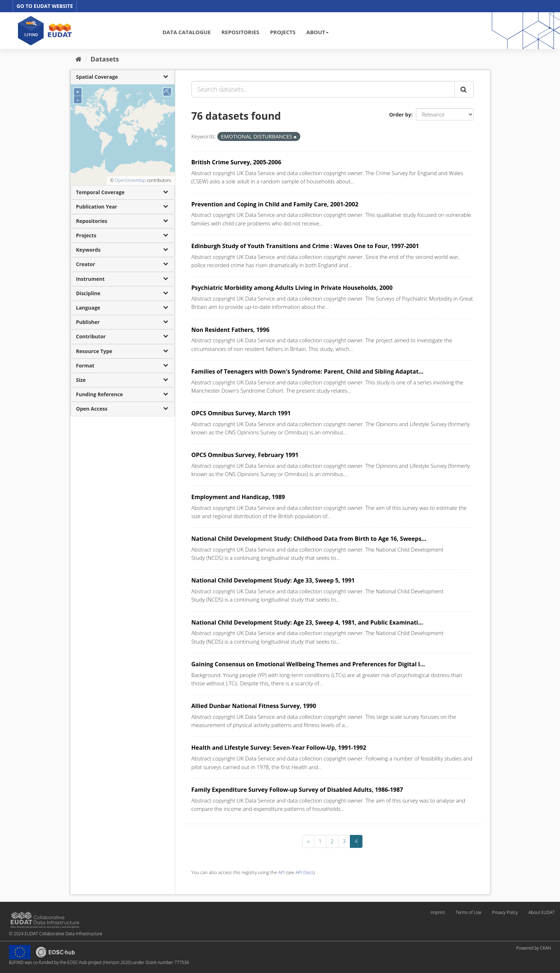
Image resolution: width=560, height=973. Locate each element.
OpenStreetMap (130, 180)
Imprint (438, 912)
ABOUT (318, 32)
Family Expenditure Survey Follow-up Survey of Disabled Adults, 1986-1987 (297, 790)
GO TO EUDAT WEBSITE (45, 6)
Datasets (105, 59)
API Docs (305, 872)
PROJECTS (283, 32)
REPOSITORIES (240, 32)
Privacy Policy (505, 912)
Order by (400, 115)
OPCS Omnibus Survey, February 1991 (245, 455)
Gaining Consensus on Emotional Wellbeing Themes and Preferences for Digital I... (308, 664)
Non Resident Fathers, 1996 (231, 330)
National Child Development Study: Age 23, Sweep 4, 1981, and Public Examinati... (307, 622)
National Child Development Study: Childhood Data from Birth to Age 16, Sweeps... (309, 539)
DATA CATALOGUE (186, 32)
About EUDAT (542, 912)
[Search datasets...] (323, 89)
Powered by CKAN (534, 948)
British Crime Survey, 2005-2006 (236, 162)
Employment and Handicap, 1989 (238, 497)
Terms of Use (468, 912)
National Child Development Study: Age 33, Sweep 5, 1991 (273, 580)
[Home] (78, 59)
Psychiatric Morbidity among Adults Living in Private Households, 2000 (292, 288)
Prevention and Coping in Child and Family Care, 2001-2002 (275, 204)
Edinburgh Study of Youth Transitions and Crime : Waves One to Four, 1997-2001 (305, 246)
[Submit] (464, 89)
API (281, 872)
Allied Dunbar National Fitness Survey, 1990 (254, 706)
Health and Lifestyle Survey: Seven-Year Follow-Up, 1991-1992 (279, 748)
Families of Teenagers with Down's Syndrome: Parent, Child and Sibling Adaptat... (307, 371)
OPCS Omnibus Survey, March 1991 (241, 413)
